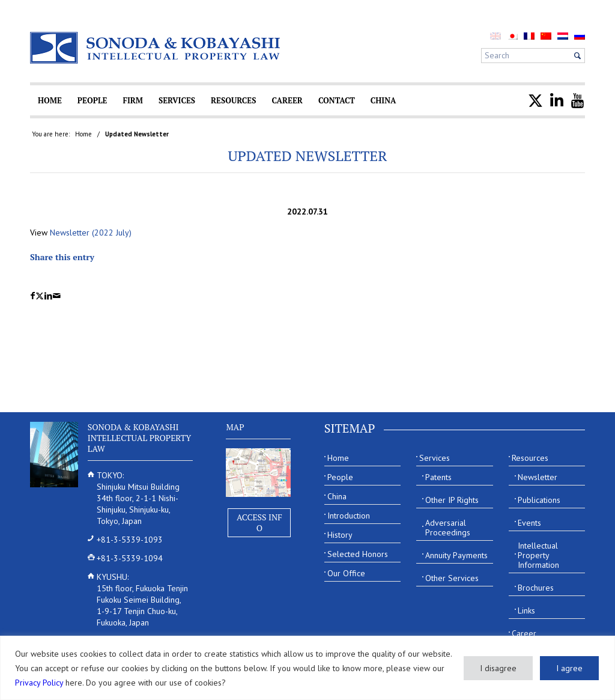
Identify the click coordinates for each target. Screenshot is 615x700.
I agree (569, 668)
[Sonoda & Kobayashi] (156, 48)
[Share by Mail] (57, 296)
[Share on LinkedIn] (48, 296)
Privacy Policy (39, 683)
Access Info (259, 522)
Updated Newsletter (307, 156)
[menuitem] (512, 36)
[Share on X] (40, 296)
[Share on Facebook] (33, 296)
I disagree (498, 668)
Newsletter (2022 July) (91, 233)
